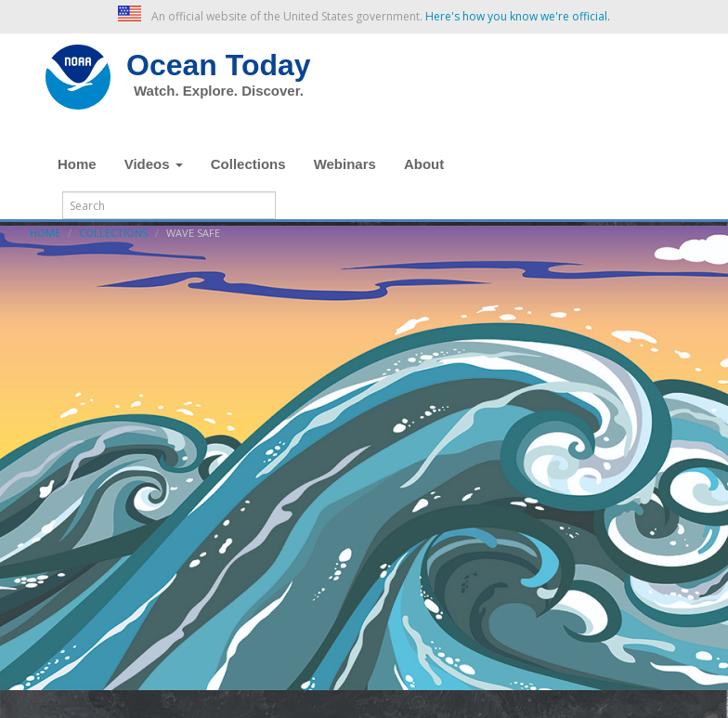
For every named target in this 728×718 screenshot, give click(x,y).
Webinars (345, 164)
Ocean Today (219, 65)
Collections (248, 164)
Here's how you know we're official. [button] (518, 16)
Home (77, 164)
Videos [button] (154, 164)
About (424, 164)
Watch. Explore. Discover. (219, 91)
